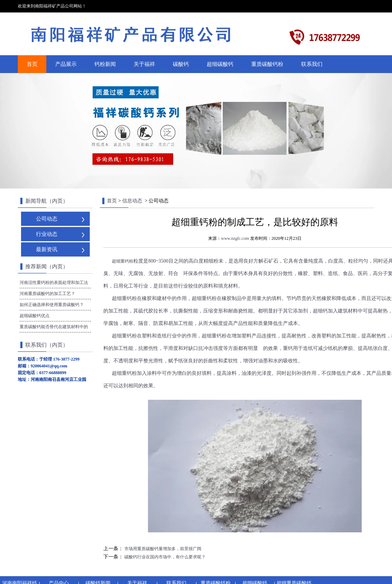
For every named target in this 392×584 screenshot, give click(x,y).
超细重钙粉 (123, 261)
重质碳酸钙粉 (267, 64)
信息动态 (132, 201)
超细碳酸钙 (220, 64)
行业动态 (47, 234)
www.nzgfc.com (235, 238)
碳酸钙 (181, 64)
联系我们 (312, 64)
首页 (32, 64)
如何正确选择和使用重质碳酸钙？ (52, 305)
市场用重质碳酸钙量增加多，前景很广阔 (162, 549)
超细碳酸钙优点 (35, 316)
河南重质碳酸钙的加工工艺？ (47, 294)
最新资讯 (47, 249)
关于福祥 (144, 64)
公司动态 (47, 219)
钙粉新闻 (105, 64)
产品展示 (66, 64)
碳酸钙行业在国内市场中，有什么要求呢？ (164, 557)
